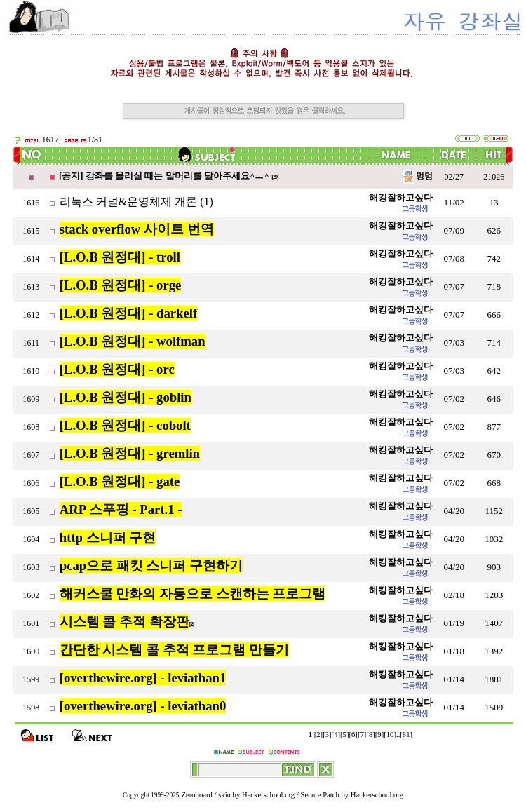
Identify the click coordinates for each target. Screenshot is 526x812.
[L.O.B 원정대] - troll (120, 257)
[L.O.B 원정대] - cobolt (125, 425)
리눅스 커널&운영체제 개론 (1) (136, 202)
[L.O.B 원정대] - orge (121, 285)
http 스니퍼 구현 (108, 537)
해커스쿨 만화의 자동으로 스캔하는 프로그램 (193, 594)
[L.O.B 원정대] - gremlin (130, 453)
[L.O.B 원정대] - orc (117, 369)
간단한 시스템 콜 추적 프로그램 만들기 (174, 650)
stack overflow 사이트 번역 (137, 229)
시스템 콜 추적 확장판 (124, 622)
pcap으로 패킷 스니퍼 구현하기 (151, 566)
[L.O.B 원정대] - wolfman (133, 341)
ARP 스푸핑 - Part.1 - (121, 509)
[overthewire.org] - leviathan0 (143, 706)
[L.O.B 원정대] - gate (120, 481)
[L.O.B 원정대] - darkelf (128, 313)
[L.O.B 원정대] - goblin (126, 397)
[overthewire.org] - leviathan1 (143, 678)
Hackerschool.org (268, 795)
